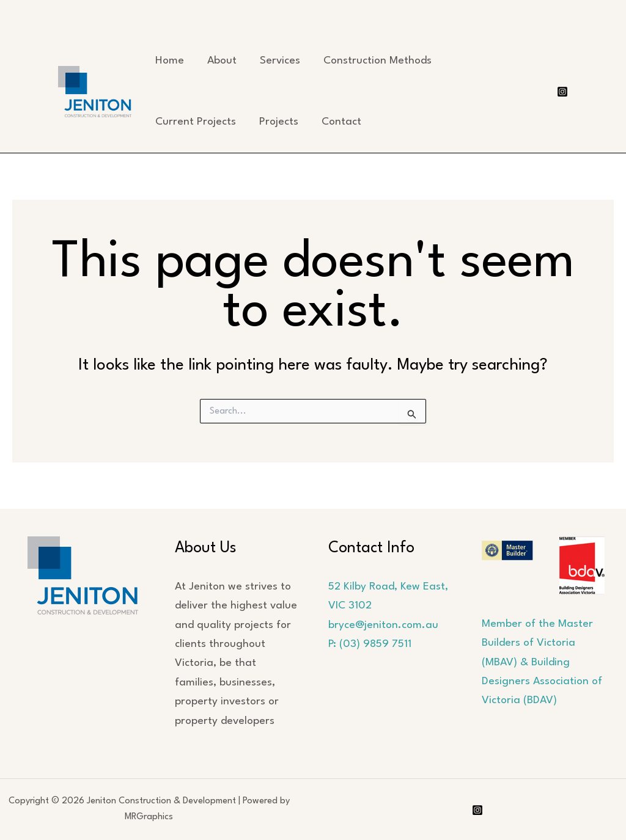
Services (280, 61)
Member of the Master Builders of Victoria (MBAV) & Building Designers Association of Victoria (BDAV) (542, 662)
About (222, 61)
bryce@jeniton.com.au (383, 625)
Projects (279, 122)
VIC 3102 (350, 606)
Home (170, 61)
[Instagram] (562, 92)
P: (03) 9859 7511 (370, 644)
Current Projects (196, 122)
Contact (341, 122)
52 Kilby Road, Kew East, (388, 587)
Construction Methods (377, 61)
